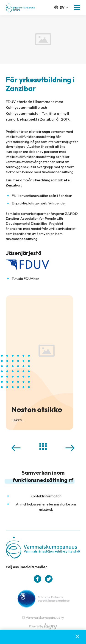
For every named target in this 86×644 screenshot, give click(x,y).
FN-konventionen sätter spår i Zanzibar (42, 196)
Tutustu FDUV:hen (25, 279)
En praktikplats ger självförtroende (38, 203)
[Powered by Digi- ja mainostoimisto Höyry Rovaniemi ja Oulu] (43, 625)
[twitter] (49, 579)
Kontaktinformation (46, 496)
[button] (77, 8)
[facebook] (37, 579)
